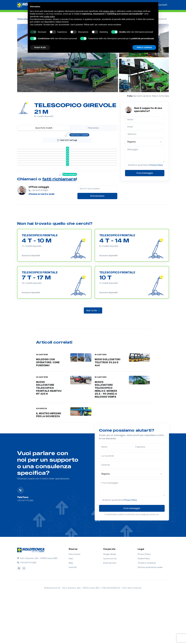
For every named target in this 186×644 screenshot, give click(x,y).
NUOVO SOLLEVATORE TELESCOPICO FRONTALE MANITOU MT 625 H (49, 434)
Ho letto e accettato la (146, 165)
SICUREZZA (42, 454)
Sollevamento (24, 19)
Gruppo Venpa (110, 600)
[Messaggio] (145, 154)
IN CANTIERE (42, 400)
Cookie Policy (144, 604)
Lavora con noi (110, 604)
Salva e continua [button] (144, 47)
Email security (110, 609)
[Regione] (145, 142)
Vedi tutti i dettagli (73, 140)
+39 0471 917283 (27, 609)
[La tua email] (132, 502)
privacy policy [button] (109, 11)
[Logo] (31, 596)
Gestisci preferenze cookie (150, 613)
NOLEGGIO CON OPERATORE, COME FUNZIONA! (48, 408)
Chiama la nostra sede (42, 240)
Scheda (73, 154)
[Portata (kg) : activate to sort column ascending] (96, 147)
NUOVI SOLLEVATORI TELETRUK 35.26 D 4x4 (107, 408)
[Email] (145, 127)
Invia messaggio (145, 173)
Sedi (71, 604)
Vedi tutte (93, 356)
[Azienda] (132, 511)
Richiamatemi (97, 242)
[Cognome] (149, 493)
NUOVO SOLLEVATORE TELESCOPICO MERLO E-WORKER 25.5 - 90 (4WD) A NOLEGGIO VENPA (106, 435)
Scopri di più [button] (40, 47)
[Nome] (145, 120)
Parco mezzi (74, 600)
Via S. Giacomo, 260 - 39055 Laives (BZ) (37, 604)
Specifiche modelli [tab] (44, 128)
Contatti (163, 5)
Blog (71, 609)
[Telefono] (145, 134)
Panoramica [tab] (93, 128)
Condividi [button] (161, 19)
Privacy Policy (157, 165)
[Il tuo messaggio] (132, 534)
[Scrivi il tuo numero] (97, 235)
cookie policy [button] (49, 17)
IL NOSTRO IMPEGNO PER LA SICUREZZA (49, 461)
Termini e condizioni (147, 609)
